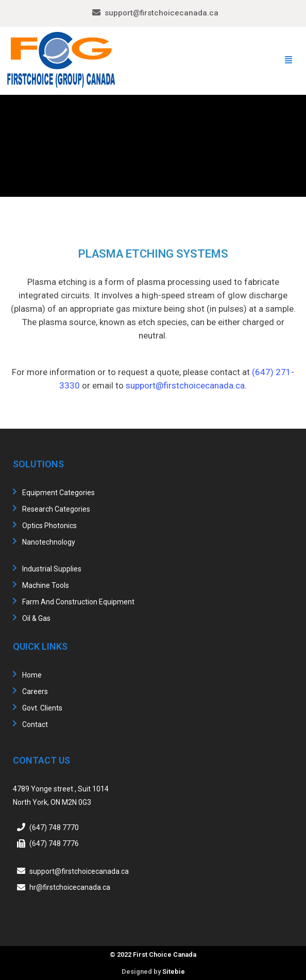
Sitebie (174, 971)
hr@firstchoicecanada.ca (70, 887)
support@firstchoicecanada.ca (161, 13)
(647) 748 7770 (54, 827)
